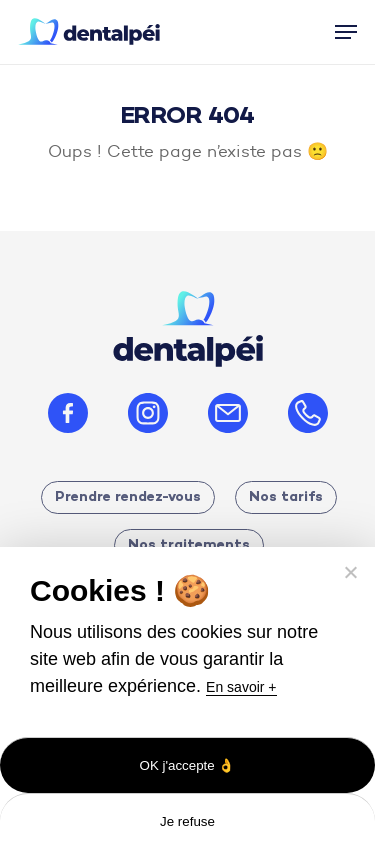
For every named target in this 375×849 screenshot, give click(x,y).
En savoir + (241, 687)
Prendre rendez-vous (128, 497)
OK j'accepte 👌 (188, 765)
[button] (346, 32)
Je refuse (187, 821)
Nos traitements (189, 545)
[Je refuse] (350, 572)
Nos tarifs (286, 497)
